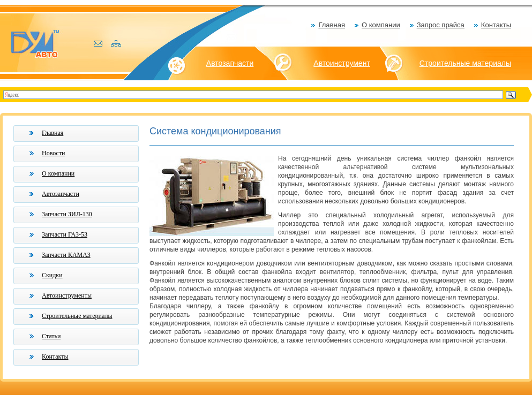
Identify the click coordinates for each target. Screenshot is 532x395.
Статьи (51, 336)
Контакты (496, 25)
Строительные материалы (465, 63)
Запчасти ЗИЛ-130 (67, 214)
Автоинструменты (67, 295)
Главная (331, 25)
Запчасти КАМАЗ (66, 255)
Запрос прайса (441, 25)
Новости (54, 153)
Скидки (52, 275)
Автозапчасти (230, 63)
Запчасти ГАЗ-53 (65, 234)
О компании (381, 25)
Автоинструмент (342, 63)
